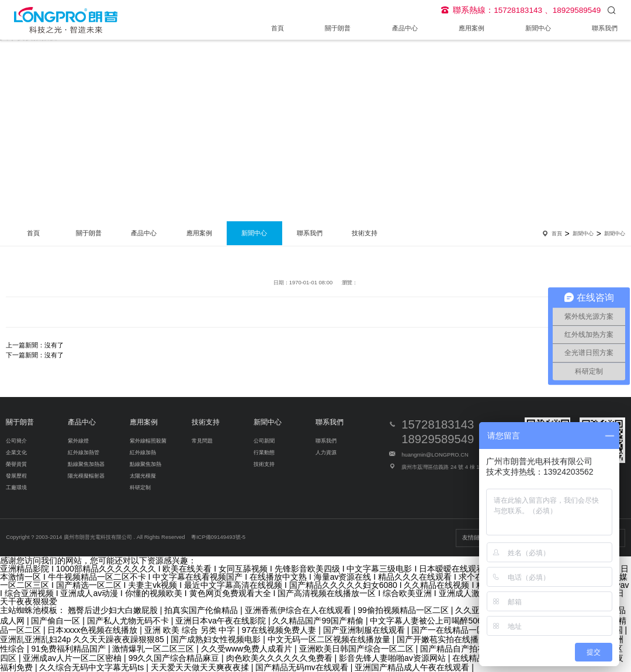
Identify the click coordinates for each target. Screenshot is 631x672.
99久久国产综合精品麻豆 (175, 658)
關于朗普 (338, 28)
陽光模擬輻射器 (86, 476)
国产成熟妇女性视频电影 (217, 639)
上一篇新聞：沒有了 (35, 345)
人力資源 (326, 452)
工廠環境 (16, 487)
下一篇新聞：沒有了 (35, 355)
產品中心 (405, 28)
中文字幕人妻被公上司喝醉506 (427, 621)
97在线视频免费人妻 (280, 630)
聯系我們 (605, 28)
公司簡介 (16, 441)
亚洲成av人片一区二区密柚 (73, 658)
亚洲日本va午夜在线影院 (222, 621)
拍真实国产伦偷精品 (202, 610)
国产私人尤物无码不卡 (129, 621)
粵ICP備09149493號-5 (218, 537)
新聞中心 (538, 28)
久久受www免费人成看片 (248, 649)
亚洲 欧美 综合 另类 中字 (191, 630)
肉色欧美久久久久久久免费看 (280, 658)
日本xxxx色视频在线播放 (93, 630)
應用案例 (471, 28)
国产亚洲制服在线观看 (365, 630)
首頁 (278, 28)
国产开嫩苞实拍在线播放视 (447, 639)
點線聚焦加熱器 (86, 464)
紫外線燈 (78, 441)
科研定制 (140, 487)
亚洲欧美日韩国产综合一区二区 (358, 649)
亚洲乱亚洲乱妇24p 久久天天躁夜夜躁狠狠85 (83, 639)
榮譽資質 (16, 464)
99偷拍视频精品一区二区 (404, 610)
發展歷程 (16, 476)
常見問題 (202, 441)
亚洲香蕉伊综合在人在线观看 (299, 610)
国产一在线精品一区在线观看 (466, 630)
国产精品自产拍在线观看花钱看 (479, 649)
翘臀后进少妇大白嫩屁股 (114, 610)
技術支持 (365, 233)
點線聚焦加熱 (145, 464)
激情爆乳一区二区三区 (154, 649)
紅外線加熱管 (84, 452)
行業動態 (264, 452)
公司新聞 (264, 441)
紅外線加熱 (143, 452)
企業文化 (16, 452)
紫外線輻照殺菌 (148, 441)
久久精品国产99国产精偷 (319, 621)
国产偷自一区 (57, 621)
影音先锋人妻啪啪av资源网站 (393, 658)
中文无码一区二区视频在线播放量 (330, 639)
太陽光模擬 (143, 476)
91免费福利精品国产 (69, 649)
